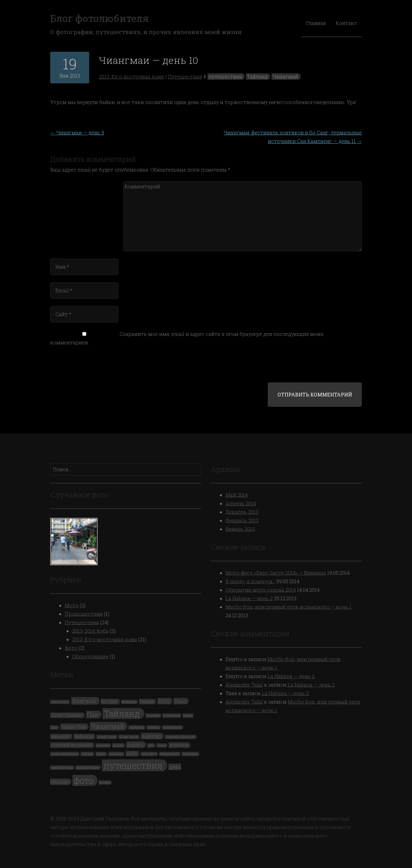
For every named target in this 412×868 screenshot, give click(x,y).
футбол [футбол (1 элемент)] (105, 783)
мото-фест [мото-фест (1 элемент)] (149, 754)
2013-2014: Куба (90, 631)
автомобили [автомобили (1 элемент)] (172, 727)
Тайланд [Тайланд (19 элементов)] (122, 713)
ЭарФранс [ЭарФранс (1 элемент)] (136, 727)
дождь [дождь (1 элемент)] (118, 745)
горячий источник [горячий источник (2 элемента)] (72, 745)
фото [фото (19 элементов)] (84, 780)
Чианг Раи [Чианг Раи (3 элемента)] (74, 727)
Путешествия (185, 77)
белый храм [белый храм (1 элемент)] (106, 737)
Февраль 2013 (242, 520)
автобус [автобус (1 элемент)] (154, 727)
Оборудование (90, 656)
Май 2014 (237, 495)
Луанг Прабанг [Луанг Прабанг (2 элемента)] (67, 715)
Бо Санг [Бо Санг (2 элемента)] (110, 702)
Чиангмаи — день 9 (77, 132)
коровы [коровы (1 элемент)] (87, 754)
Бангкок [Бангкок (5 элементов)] (84, 701)
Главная (316, 23)
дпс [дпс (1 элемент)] (151, 745)
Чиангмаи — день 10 (148, 60)
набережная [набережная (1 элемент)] (169, 754)
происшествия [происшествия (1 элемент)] (88, 768)
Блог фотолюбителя (99, 18)
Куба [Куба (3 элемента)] (164, 701)
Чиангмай (285, 77)
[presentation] (92, 368)
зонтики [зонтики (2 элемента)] (179, 745)
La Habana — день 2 (249, 598)
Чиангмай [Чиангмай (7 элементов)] (108, 726)
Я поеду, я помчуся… (250, 581)
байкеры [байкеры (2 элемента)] (84, 737)
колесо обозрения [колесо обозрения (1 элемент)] (64, 754)
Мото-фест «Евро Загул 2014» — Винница (276, 573)
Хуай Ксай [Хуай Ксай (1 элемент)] (171, 716)
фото (71, 648)
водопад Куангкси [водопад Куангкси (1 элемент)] (180, 737)
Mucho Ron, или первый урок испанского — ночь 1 (288, 607)
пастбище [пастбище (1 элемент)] (190, 754)
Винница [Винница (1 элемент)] (129, 702)
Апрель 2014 (241, 503)
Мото (72, 605)
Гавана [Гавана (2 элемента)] (147, 702)
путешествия (225, 77)
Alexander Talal (244, 685)
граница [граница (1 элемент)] (103, 745)
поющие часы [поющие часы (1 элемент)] (62, 768)
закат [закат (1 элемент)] (161, 745)
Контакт (346, 23)
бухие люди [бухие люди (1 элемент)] (129, 737)
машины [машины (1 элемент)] (116, 754)
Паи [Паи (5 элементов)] (93, 715)
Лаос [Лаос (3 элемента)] (180, 701)
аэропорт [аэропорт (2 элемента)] (61, 737)
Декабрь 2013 (242, 512)
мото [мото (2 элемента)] (132, 754)
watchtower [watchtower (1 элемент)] (60, 702)
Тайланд (257, 77)
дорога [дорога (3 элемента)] (135, 745)
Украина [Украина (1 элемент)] (153, 716)
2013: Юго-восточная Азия (131, 77)
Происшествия (84, 614)
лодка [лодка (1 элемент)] (101, 754)
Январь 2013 (240, 529)
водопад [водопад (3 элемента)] (152, 736)
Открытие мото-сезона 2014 (261, 590)
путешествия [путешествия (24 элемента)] (133, 765)
